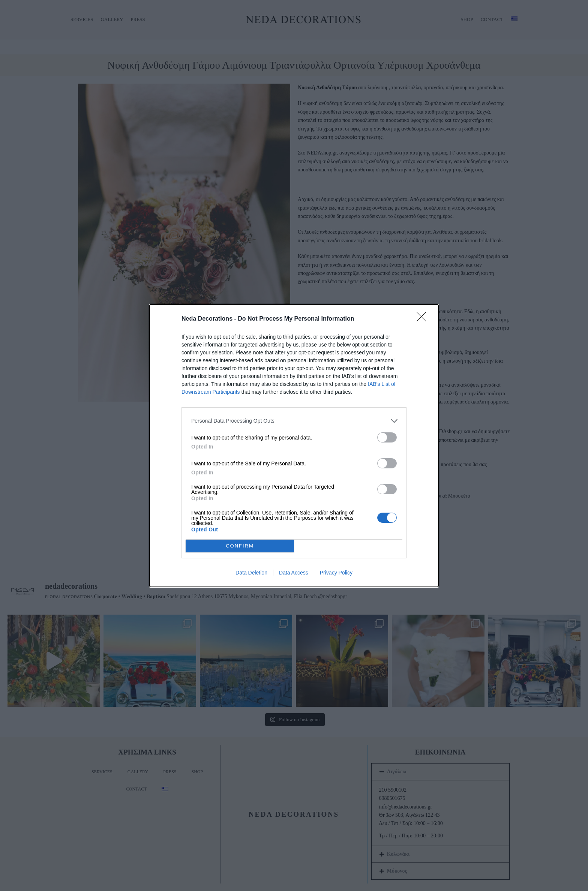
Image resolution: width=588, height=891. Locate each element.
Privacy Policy (336, 573)
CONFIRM (240, 545)
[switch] (387, 437)
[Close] (424, 319)
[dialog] (294, 446)
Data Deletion (251, 573)
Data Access (294, 573)
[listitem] (294, 421)
